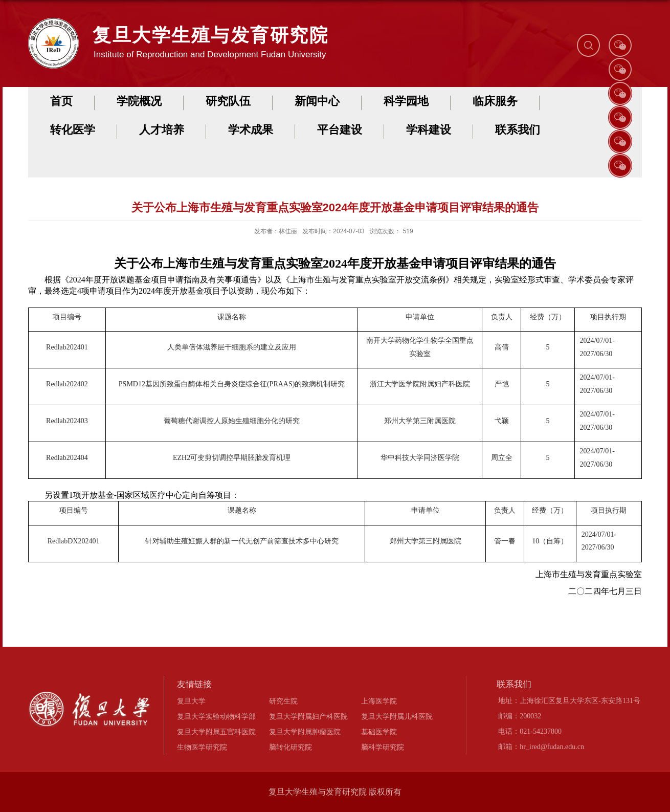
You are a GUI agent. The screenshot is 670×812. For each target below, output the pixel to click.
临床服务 (495, 101)
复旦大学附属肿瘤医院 (305, 732)
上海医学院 (379, 701)
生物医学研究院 (202, 747)
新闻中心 (317, 101)
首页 (61, 101)
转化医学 (73, 130)
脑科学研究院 (383, 747)
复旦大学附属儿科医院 (397, 716)
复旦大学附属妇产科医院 (308, 716)
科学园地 (406, 101)
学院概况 (139, 101)
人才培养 (162, 130)
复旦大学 (191, 701)
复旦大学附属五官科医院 (216, 732)
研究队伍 (228, 101)
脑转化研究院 (291, 747)
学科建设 (429, 130)
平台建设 (340, 130)
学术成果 (251, 130)
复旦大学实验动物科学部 (216, 716)
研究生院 (283, 701)
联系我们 (518, 130)
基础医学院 (379, 732)
